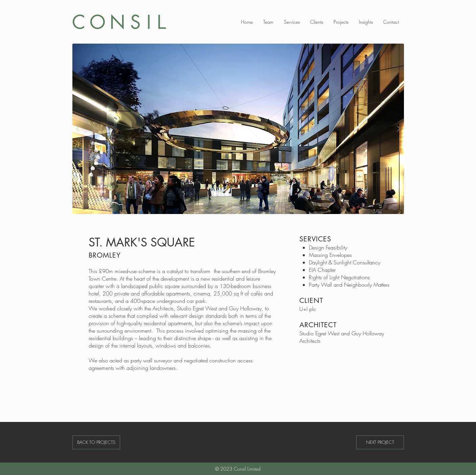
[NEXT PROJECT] (380, 442)
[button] (238, 129)
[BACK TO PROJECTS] (96, 442)
